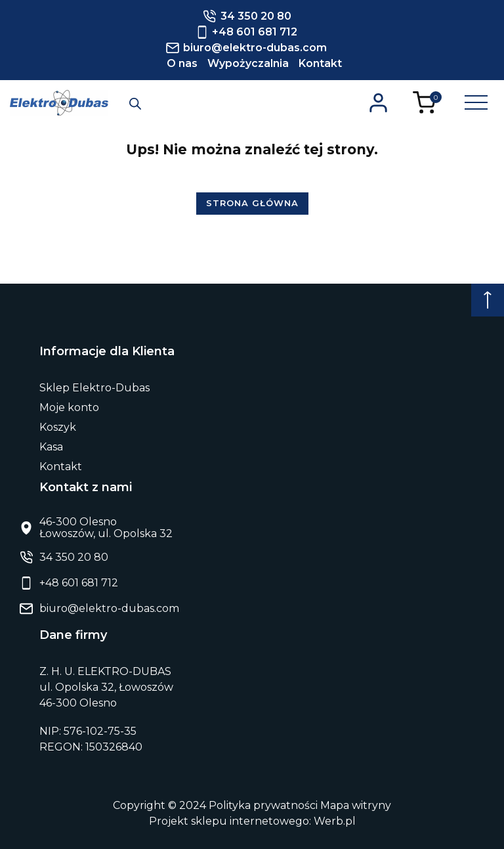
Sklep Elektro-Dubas (94, 388)
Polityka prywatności (263, 805)
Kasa (51, 447)
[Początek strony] (488, 300)
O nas (182, 63)
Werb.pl (335, 821)
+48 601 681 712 (79, 583)
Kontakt (320, 63)
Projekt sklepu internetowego (229, 821)
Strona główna (252, 203)
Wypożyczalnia (248, 63)
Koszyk (58, 427)
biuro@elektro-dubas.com (109, 608)
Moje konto (69, 407)
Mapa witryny (356, 805)
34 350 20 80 (74, 557)
